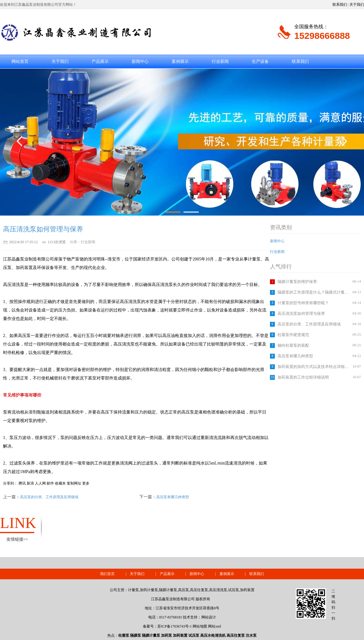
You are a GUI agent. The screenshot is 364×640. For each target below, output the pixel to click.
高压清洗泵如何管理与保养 (301, 313)
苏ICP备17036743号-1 (175, 626)
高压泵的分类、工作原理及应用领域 (309, 324)
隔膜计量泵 (151, 635)
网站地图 (200, 626)
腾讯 (22, 483)
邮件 (50, 483)
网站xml (215, 626)
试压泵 (194, 635)
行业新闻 (220, 61)
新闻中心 (140, 61)
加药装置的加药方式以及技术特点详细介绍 (314, 367)
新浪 (30, 483)
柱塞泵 (124, 635)
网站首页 (20, 61)
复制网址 (74, 483)
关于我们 (357, 5)
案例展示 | (234, 574)
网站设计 (209, 617)
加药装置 (180, 635)
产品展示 (100, 61)
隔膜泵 (136, 635)
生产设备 (260, 61)
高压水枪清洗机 (213, 635)
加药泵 (167, 635)
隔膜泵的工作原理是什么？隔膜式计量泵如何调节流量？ (314, 292)
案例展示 (180, 61)
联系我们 (340, 5)
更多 (86, 483)
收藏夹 (60, 483)
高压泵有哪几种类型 (295, 356)
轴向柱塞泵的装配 (293, 345)
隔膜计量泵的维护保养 (297, 282)
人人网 (40, 483)
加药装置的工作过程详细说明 (303, 377)
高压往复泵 (236, 635)
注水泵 (251, 635)
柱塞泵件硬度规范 (293, 335)
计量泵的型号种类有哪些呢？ (303, 303)
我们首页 (107, 574)
